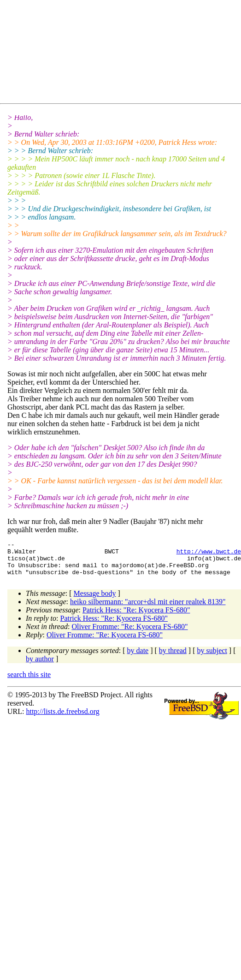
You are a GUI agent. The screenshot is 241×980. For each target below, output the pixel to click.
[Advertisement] (90, 53)
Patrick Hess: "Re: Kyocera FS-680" (136, 617)
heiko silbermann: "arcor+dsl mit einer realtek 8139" (148, 609)
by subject (212, 657)
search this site (29, 681)
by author (40, 666)
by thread (173, 657)
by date (138, 657)
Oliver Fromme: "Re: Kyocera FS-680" (129, 633)
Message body (95, 600)
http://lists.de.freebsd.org (62, 718)
